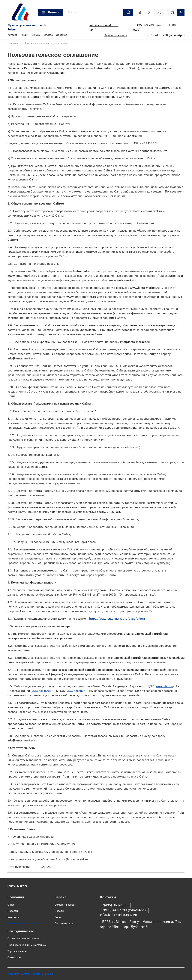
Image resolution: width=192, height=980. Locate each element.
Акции (24, 35)
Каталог (51, 12)
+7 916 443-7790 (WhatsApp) (165, 35)
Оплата (48, 35)
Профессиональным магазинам (27, 945)
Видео (58, 917)
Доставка (62, 35)
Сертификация (64, 924)
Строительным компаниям (24, 939)
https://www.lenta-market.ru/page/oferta (117, 619)
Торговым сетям (18, 951)
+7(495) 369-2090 (114, 905)
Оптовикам (14, 958)
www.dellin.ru (41, 691)
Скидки (36, 35)
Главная (13, 43)
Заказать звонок (115, 35)
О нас (11, 905)
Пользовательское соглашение (27, 924)
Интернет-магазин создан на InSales (30, 974)
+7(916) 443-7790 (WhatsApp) (123, 910)
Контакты (13, 917)
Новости (13, 911)
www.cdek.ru (164, 686)
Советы (59, 911)
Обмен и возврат (65, 905)
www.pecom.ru (77, 691)
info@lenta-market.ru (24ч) (118, 915)
